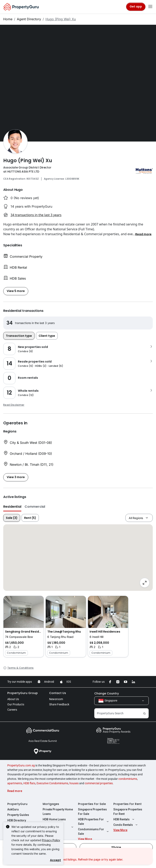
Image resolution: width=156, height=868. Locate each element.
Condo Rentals (126, 825)
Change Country (107, 693)
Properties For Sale (92, 804)
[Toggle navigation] (150, 7)
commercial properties (99, 783)
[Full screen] (145, 583)
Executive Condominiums (52, 783)
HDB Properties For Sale (94, 822)
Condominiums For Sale (94, 832)
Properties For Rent (127, 804)
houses (74, 783)
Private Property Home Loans (58, 812)
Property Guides (18, 815)
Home (8, 19)
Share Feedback (59, 704)
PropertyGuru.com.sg (21, 765)
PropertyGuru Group (23, 693)
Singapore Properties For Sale (92, 812)
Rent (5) (30, 518)
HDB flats (29, 783)
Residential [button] (12, 507)
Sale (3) (12, 518)
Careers (12, 710)
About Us (13, 699)
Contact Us (58, 693)
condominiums (128, 779)
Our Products (16, 704)
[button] (143, 234)
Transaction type (19, 336)
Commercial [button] (35, 507)
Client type (47, 336)
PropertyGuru (17, 804)
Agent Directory (29, 19)
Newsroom (56, 699)
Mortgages (51, 804)
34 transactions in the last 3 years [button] (36, 215)
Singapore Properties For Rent (128, 812)
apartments (15, 783)
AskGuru (13, 809)
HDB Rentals (124, 819)
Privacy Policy (51, 840)
